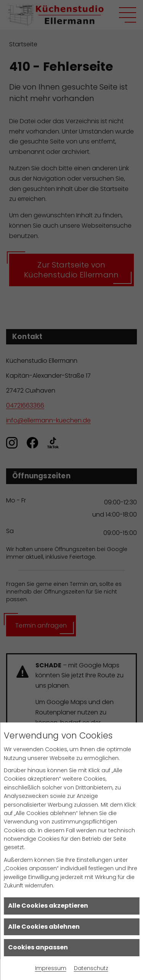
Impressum (51, 968)
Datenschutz (91, 968)
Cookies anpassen (38, 947)
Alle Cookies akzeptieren (48, 906)
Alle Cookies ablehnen (44, 927)
